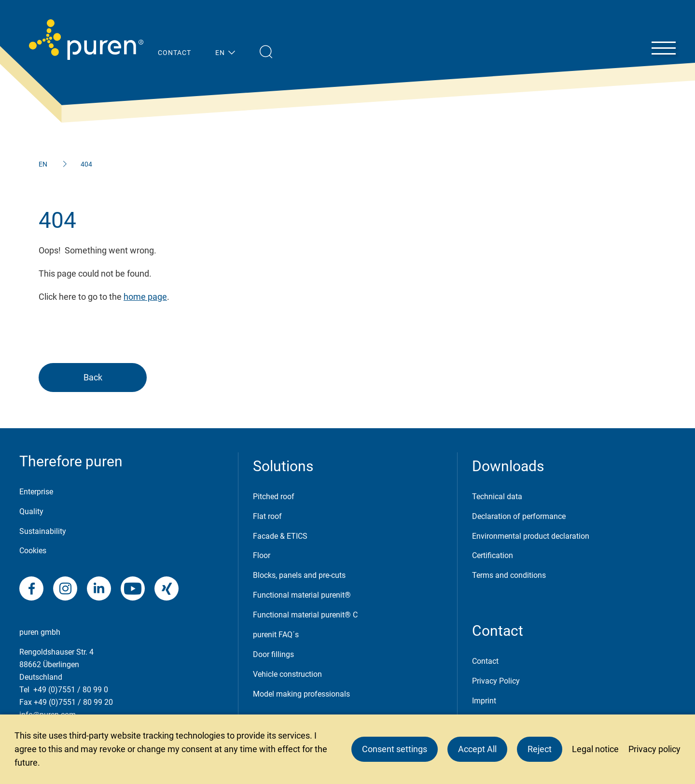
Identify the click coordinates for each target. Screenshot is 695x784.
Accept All (477, 749)
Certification (493, 555)
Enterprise (36, 492)
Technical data (497, 497)
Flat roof (267, 516)
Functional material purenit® (302, 595)
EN (43, 164)
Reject (540, 749)
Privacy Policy (496, 681)
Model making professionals (301, 694)
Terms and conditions (509, 575)
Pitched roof (274, 497)
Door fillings (273, 654)
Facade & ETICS (280, 536)
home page (145, 297)
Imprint (484, 701)
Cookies (33, 551)
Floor (262, 555)
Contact (485, 661)
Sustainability (43, 531)
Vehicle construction (287, 674)
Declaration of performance (519, 516)
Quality (31, 511)
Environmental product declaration (531, 536)
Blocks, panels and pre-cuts (299, 575)
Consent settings (395, 749)
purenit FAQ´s (276, 635)
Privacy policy (654, 749)
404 (86, 164)
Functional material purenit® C (305, 615)
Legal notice (595, 749)
